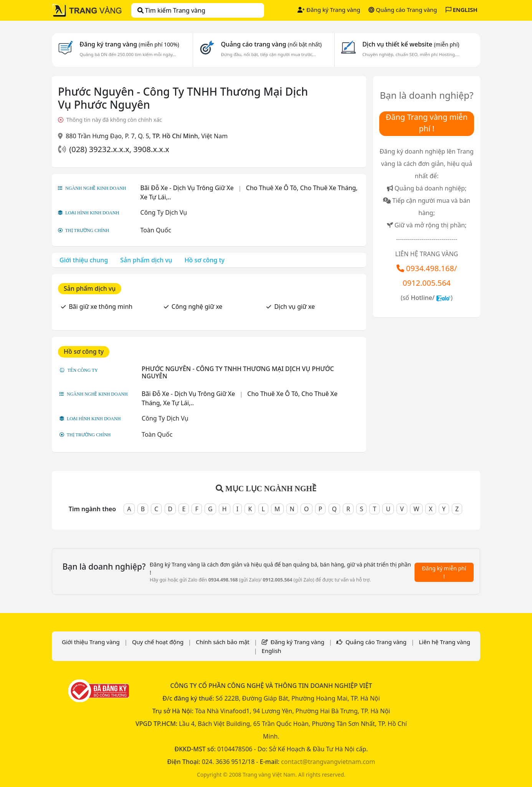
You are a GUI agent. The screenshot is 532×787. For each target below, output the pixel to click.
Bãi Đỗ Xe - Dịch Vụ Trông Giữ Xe (187, 188)
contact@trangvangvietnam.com (328, 762)
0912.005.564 (427, 283)
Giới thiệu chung (84, 260)
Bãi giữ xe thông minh (101, 307)
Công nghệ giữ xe (197, 307)
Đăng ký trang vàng (129, 44)
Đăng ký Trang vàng (329, 10)
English (272, 651)
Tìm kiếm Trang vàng (171, 10)
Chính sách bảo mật (223, 642)
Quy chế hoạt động (158, 642)
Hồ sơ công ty (205, 260)
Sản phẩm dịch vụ (146, 260)
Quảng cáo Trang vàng (403, 10)
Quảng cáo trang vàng (271, 44)
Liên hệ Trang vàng (444, 642)
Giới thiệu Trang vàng (91, 642)
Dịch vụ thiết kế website (411, 44)
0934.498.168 (430, 268)
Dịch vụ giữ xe (294, 307)
